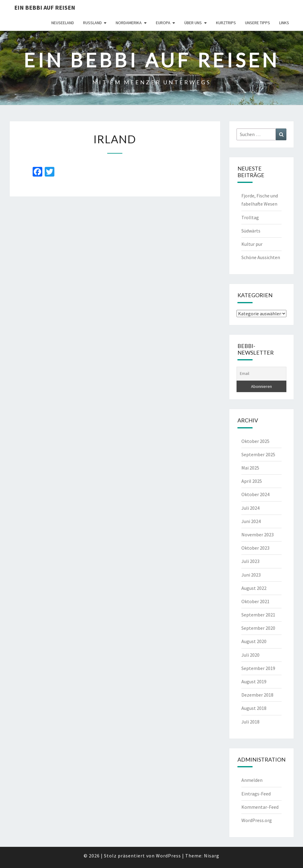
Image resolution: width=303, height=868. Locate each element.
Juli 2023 (250, 561)
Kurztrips (226, 23)
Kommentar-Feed (260, 807)
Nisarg (212, 856)
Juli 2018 (250, 722)
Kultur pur (252, 244)
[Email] (261, 374)
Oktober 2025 (255, 441)
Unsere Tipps (258, 23)
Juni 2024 (251, 521)
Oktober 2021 (255, 601)
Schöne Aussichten (261, 257)
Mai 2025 (250, 468)
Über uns (193, 23)
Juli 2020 (250, 655)
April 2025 (252, 481)
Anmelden (252, 780)
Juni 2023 (251, 575)
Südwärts (251, 231)
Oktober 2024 (255, 494)
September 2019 (258, 668)
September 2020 (258, 628)
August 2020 (254, 641)
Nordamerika (129, 23)
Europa (163, 23)
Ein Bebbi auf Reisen (45, 7)
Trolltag (250, 217)
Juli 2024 (250, 508)
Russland (92, 23)
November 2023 (258, 535)
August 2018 (254, 708)
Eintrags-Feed (256, 794)
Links (284, 23)
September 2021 (258, 615)
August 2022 (254, 588)
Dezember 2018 (257, 695)
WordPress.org (257, 820)
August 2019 (254, 681)
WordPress (168, 856)
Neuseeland (63, 23)
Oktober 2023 (255, 548)
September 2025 (258, 454)
